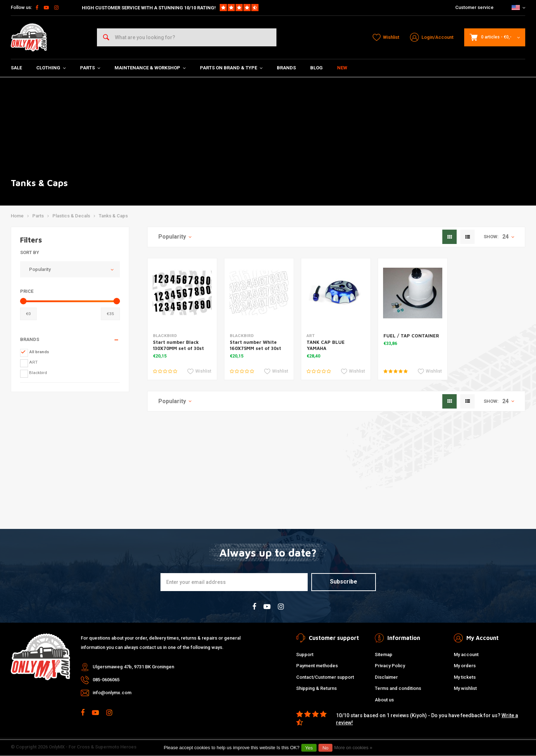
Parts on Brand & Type (231, 68)
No (325, 748)
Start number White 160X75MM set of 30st (255, 345)
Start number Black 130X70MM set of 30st (178, 345)
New (342, 68)
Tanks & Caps (113, 216)
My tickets (465, 677)
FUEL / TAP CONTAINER (411, 336)
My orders (465, 666)
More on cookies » (353, 748)
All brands (39, 352)
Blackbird (38, 373)
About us (384, 700)
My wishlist (465, 688)
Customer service (474, 7)
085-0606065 (106, 680)
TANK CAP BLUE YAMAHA (326, 345)
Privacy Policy (390, 666)
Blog (316, 68)
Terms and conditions (398, 688)
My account (466, 654)
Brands (286, 68)
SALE (16, 68)
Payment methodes (317, 666)
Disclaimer (386, 677)
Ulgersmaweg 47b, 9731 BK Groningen (133, 667)
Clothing (51, 68)
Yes (309, 748)
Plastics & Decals (71, 216)
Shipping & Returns (316, 688)
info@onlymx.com (112, 693)
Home (17, 216)
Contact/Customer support (325, 677)
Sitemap (384, 654)
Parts (90, 68)
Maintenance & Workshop (150, 68)
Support (305, 654)
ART (33, 362)
